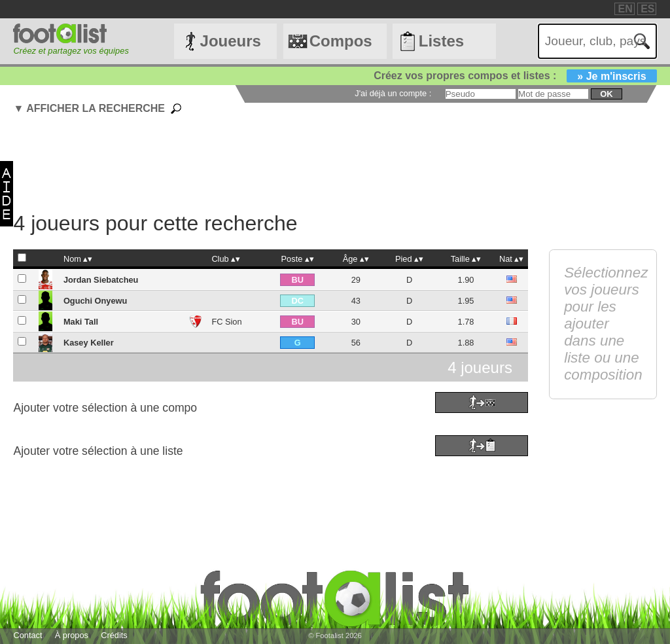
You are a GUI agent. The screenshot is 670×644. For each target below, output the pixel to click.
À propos (72, 635)
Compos (341, 41)
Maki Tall (81, 322)
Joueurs (231, 41)
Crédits (114, 635)
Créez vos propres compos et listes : (515, 76)
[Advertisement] (330, 165)
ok (606, 94)
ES (647, 9)
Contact (27, 635)
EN (625, 9)
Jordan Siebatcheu (101, 280)
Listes (441, 41)
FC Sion (226, 322)
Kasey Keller (89, 343)
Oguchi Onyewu (95, 301)
